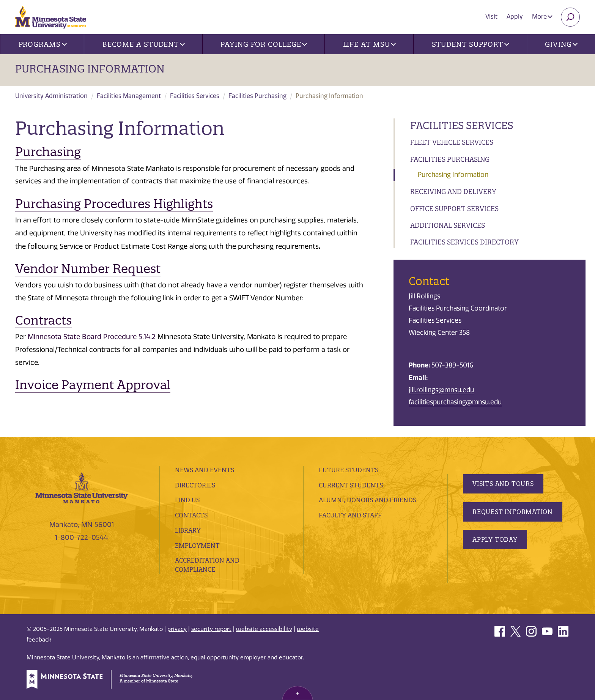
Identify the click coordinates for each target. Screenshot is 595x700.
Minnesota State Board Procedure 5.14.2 (92, 337)
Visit (491, 17)
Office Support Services (454, 209)
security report (211, 629)
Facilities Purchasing (257, 96)
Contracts (43, 320)
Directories (195, 485)
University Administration (51, 96)
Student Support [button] (471, 44)
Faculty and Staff (350, 515)
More (542, 17)
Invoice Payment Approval (93, 385)
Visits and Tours (503, 484)
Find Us (187, 500)
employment (197, 545)
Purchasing (48, 152)
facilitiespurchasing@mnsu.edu (455, 402)
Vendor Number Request (88, 269)
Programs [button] (43, 44)
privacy (177, 629)
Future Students (349, 470)
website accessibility (264, 629)
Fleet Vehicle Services (452, 142)
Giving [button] (561, 44)
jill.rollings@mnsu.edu (441, 390)
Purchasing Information (90, 69)
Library (188, 530)
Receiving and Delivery (453, 192)
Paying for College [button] (264, 44)
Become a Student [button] (144, 44)
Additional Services (448, 225)
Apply (515, 17)
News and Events (205, 470)
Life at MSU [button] (370, 44)
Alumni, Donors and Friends (368, 500)
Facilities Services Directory (464, 242)
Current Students (351, 485)
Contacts (191, 515)
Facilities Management (129, 96)
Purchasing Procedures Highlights (114, 204)
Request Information (513, 512)
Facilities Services (195, 96)
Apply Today (495, 539)
